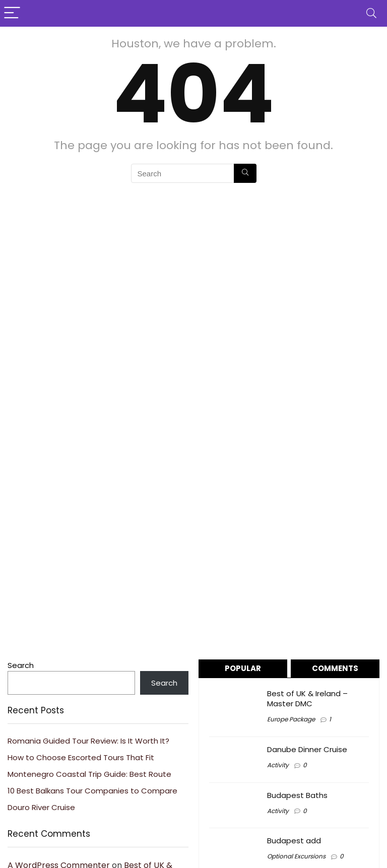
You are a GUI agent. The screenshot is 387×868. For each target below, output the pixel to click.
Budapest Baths (297, 795)
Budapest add (294, 841)
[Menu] (12, 13)
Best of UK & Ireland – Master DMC (307, 698)
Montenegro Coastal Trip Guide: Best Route (89, 774)
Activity (278, 765)
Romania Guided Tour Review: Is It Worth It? (88, 741)
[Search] (371, 13)
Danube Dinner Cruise (307, 749)
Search (21, 665)
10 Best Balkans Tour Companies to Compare (92, 791)
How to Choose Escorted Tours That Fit (81, 757)
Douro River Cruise (41, 807)
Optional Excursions (296, 856)
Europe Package (291, 719)
